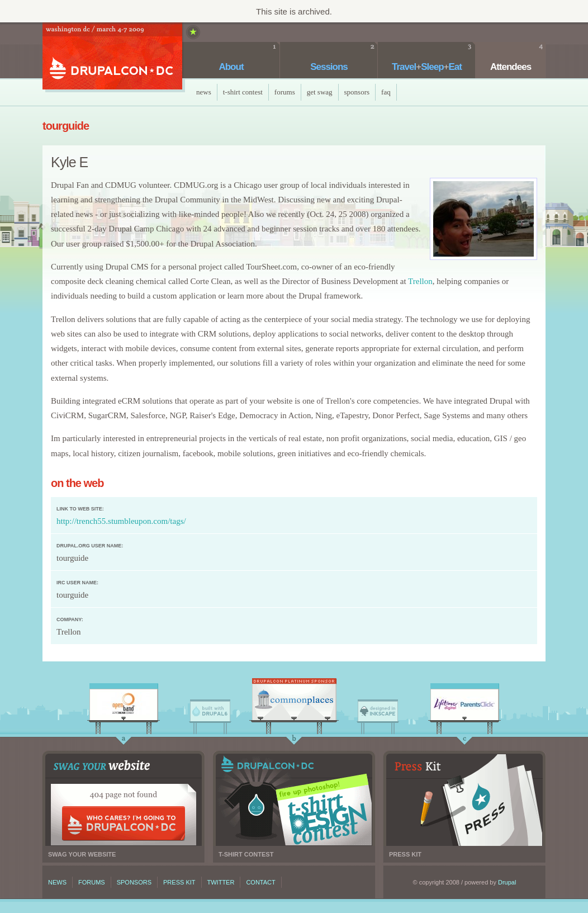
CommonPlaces (294, 702)
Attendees (511, 67)
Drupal (507, 882)
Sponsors (357, 92)
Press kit (464, 800)
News (204, 92)
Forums (285, 92)
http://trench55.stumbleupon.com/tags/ (121, 521)
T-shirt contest (294, 800)
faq (386, 92)
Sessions (329, 67)
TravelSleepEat (427, 67)
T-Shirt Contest (243, 92)
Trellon (420, 281)
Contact (260, 882)
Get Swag (320, 92)
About (231, 67)
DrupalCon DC (112, 57)
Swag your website (124, 800)
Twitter (221, 882)
